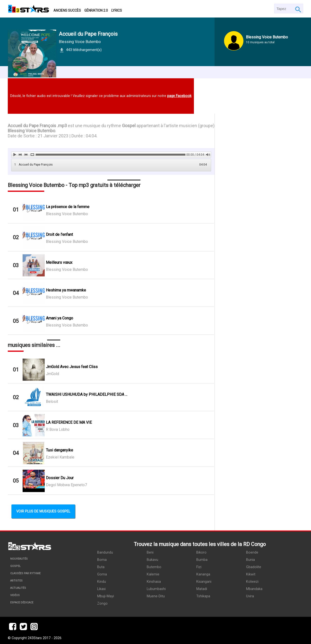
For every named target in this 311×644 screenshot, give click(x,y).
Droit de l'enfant (59, 234)
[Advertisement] (259, 313)
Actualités (18, 588)
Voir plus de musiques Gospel (43, 511)
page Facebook (179, 96)
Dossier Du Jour (60, 478)
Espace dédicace (22, 603)
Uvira (250, 596)
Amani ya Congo (60, 318)
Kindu (102, 582)
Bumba (202, 560)
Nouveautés (19, 559)
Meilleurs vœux (59, 262)
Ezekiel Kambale (60, 457)
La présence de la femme (68, 207)
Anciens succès (67, 10)
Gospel (15, 566)
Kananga (203, 574)
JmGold (52, 374)
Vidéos (15, 595)
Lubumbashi (156, 589)
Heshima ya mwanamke (66, 290)
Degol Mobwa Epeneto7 (66, 485)
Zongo (102, 604)
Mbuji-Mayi (106, 596)
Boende (252, 552)
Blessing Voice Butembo (80, 42)
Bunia (251, 560)
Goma (102, 574)
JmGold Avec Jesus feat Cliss (72, 367)
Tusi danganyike (60, 450)
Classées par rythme (25, 573)
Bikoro (201, 552)
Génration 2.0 (96, 10)
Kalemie (153, 574)
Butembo (154, 567)
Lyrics (117, 10)
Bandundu (105, 552)
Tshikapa (203, 596)
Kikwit (251, 574)
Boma (102, 560)
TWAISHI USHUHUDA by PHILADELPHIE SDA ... (87, 394)
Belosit (52, 401)
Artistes (16, 581)
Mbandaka (254, 589)
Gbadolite (254, 567)
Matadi (202, 589)
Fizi (199, 567)
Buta (101, 567)
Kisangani (204, 582)
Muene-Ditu (156, 596)
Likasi (101, 589)
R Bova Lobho (58, 429)
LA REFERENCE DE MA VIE (69, 422)
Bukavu (152, 560)
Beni (150, 552)
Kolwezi (252, 582)
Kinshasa (154, 582)
